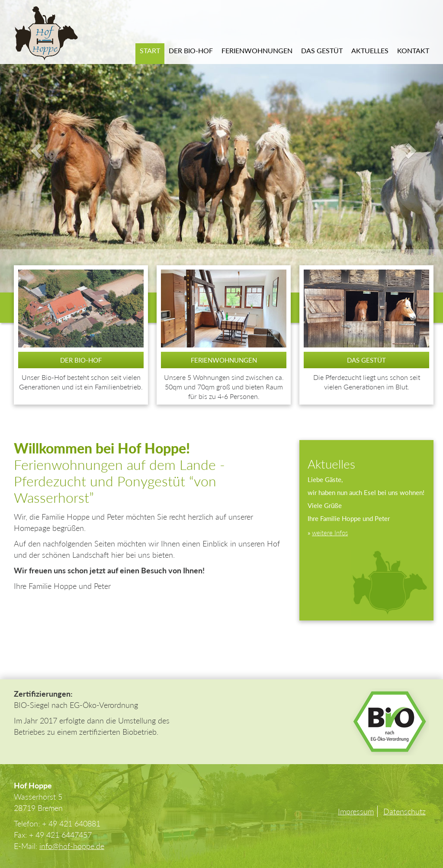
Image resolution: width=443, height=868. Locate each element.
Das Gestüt (322, 50)
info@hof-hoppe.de (72, 846)
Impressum (356, 811)
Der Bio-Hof (191, 50)
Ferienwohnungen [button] (257, 50)
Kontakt (413, 50)
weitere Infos (330, 533)
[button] (33, 146)
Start (150, 50)
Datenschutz (404, 811)
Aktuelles (370, 50)
